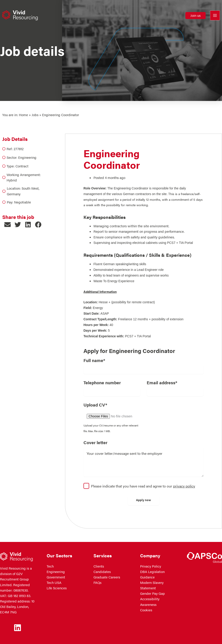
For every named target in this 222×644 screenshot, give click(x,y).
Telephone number (102, 382)
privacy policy (184, 486)
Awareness (148, 605)
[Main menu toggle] (215, 16)
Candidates (102, 572)
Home (23, 115)
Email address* (162, 382)
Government (56, 577)
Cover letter (95, 442)
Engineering (27, 157)
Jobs (35, 115)
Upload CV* (95, 405)
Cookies (146, 610)
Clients (99, 566)
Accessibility (150, 599)
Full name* (94, 360)
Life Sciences (57, 588)
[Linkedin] (18, 628)
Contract (22, 166)
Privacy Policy (151, 566)
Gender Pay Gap (153, 593)
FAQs (97, 583)
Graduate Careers (107, 577)
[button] (196, 16)
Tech (50, 566)
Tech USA (54, 583)
